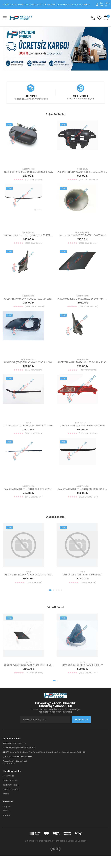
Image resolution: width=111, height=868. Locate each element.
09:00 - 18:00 (15, 762)
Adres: (6, 752)
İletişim (6, 794)
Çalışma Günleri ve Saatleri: (18, 757)
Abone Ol (81, 720)
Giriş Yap (100, 4)
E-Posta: (7, 748)
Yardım (6, 815)
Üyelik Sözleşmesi (11, 789)
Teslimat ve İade (11, 785)
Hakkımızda (8, 776)
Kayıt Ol (107, 4)
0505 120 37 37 (19, 743)
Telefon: (7, 743)
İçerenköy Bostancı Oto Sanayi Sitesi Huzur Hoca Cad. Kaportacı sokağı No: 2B (48, 752)
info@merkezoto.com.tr (24, 748)
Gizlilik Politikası (10, 780)
